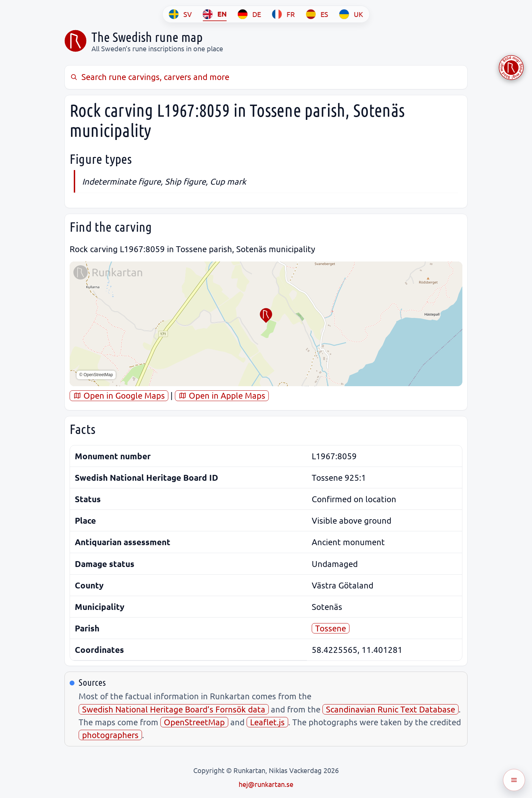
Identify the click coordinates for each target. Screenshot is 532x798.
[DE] (250, 14)
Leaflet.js (267, 722)
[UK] (351, 14)
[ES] (317, 14)
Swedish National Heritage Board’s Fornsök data (174, 709)
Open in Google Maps (119, 395)
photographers (110, 735)
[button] (266, 316)
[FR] (284, 14)
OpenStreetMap (194, 722)
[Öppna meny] (514, 780)
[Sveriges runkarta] (76, 41)
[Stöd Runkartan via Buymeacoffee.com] (511, 68)
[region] (266, 324)
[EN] (215, 14)
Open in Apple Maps (222, 395)
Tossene (331, 628)
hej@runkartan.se (266, 784)
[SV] (180, 14)
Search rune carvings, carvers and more (149, 77)
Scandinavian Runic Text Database (391, 709)
